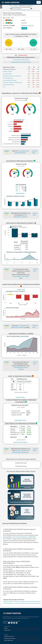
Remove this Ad (23, 55)
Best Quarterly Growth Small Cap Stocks (21, 62)
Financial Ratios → (21, 193)
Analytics (16, 6)
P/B (17, 189)
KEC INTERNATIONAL (8, 78)
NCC (4, 87)
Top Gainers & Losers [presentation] (9, 636)
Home (11, 6)
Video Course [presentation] (7, 630)
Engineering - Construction (28, 26)
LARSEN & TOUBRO (8, 72)
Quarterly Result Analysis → (21, 442)
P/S (17, 191)
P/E (17, 187)
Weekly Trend (21, 290)
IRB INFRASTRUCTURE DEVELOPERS (12, 76)
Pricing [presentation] (6, 628)
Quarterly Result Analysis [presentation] (10, 638)
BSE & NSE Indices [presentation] (9, 640)
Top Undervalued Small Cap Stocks (21, 60)
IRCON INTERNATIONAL (9, 85)
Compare (24, 28)
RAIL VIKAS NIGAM (7, 74)
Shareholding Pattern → (21, 420)
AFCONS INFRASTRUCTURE (10, 80)
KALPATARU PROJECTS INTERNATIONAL (13, 83)
